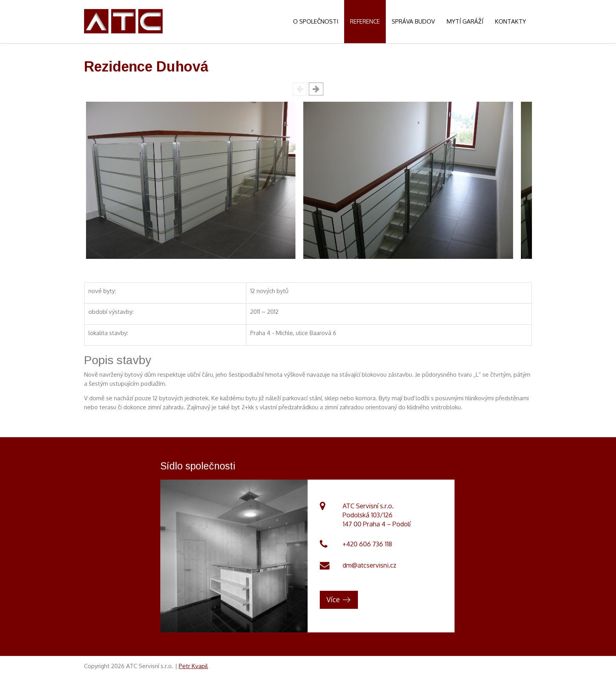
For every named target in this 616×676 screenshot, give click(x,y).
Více (333, 599)
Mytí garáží (465, 21)
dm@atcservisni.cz (369, 565)
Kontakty (511, 21)
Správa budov (413, 21)
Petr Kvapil (193, 666)
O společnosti (316, 21)
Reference (365, 21)
